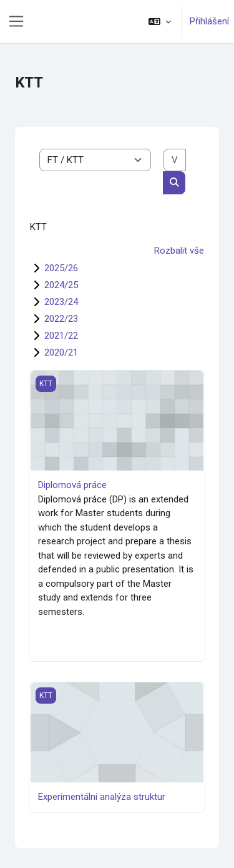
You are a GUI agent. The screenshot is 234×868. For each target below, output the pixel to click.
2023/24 (61, 302)
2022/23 (61, 319)
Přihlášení (209, 21)
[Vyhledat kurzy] (175, 160)
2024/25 (61, 285)
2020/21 (61, 352)
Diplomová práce (72, 485)
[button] (160, 22)
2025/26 (61, 268)
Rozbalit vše (179, 251)
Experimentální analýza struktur (102, 797)
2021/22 (61, 336)
